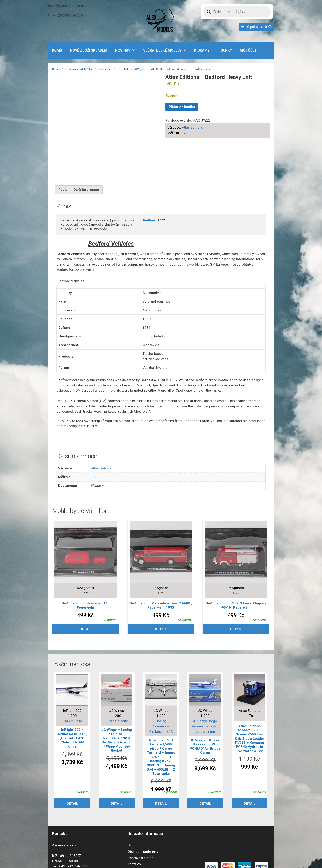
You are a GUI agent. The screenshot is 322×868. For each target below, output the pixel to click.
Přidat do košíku (182, 107)
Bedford (161, 69)
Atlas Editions (192, 127)
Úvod (132, 806)
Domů (56, 69)
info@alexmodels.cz (69, 6)
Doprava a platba (140, 819)
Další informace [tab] (86, 150)
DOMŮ (57, 50)
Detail (86, 590)
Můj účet (248, 50)
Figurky (225, 50)
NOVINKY (127, 50)
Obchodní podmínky (143, 812)
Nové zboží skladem (89, 50)
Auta (91, 69)
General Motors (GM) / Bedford (135, 69)
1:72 (184, 133)
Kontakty (134, 825)
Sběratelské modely (167, 50)
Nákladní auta (105, 69)
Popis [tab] (63, 150)
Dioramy (202, 50)
